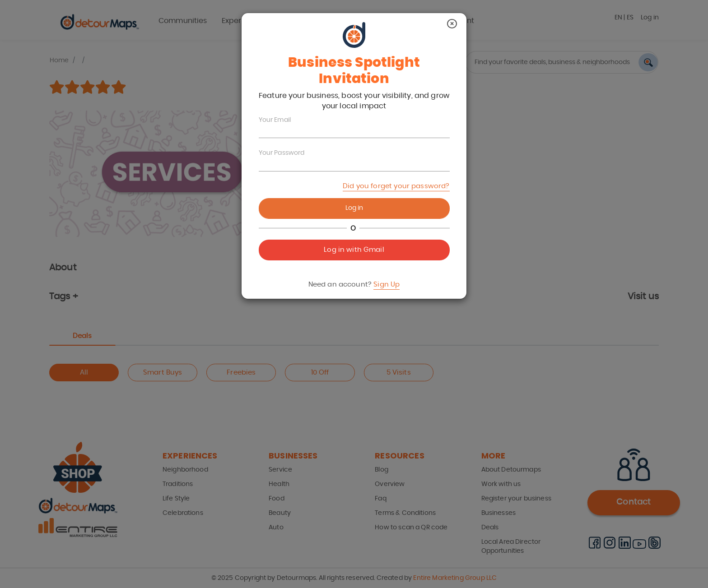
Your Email (275, 120)
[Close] (452, 24)
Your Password (282, 153)
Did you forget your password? (396, 186)
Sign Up (387, 285)
